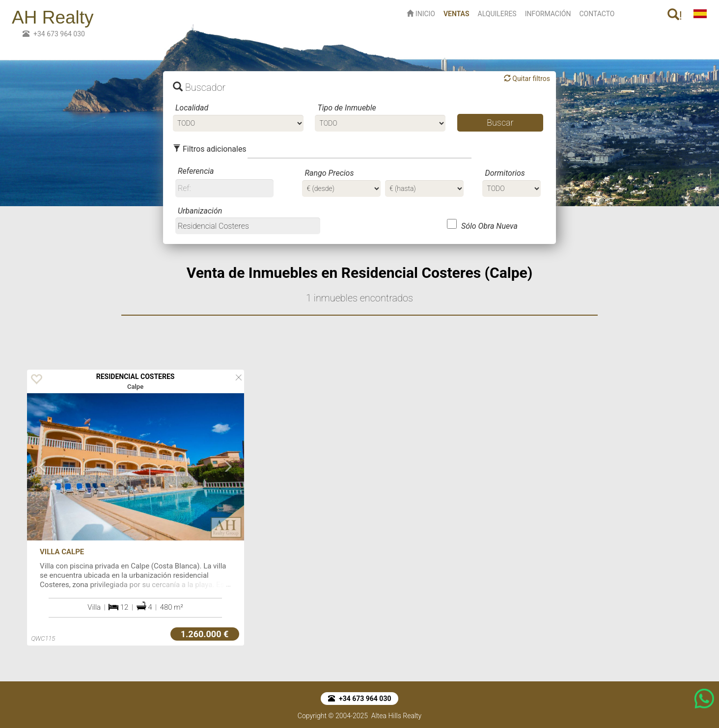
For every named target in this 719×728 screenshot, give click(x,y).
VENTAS (458, 13)
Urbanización (200, 211)
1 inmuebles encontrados (359, 298)
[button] (43, 500)
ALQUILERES (497, 14)
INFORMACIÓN (548, 14)
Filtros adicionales (210, 149)
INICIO (421, 14)
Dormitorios (505, 173)
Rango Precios (329, 173)
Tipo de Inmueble (346, 108)
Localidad (192, 108)
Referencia (196, 171)
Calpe (135, 387)
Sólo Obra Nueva (489, 226)
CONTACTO (597, 14)
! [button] (675, 15)
